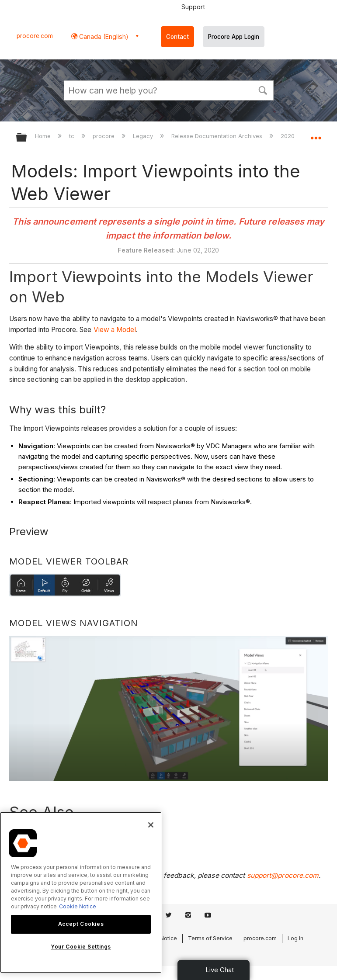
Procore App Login (234, 37)
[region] (81, 892)
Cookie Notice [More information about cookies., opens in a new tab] (78, 906)
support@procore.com (283, 875)
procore (104, 136)
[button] (263, 90)
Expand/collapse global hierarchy (27, 138)
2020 (288, 136)
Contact (177, 37)
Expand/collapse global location (316, 135)
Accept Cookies (81, 924)
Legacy (144, 136)
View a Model (115, 330)
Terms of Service (210, 938)
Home (44, 136)
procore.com (35, 36)
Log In (295, 938)
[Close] (151, 825)
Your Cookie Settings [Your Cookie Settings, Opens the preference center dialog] (81, 947)
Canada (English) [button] (103, 36)
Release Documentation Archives (218, 136)
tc (73, 136)
